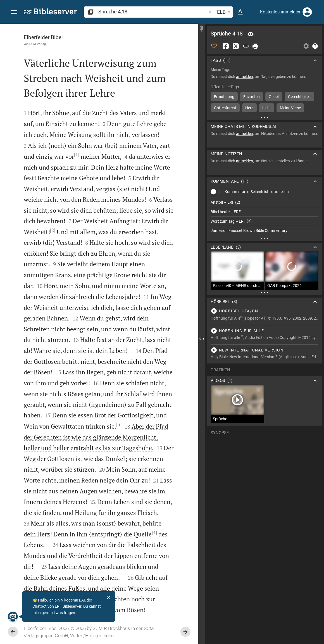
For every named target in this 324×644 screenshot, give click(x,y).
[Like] (214, 46)
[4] (154, 533)
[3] (119, 424)
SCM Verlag (38, 44)
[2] (53, 230)
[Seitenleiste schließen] (202, 339)
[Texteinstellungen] (240, 12)
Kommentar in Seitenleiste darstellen (257, 192)
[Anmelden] (307, 12)
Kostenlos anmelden (280, 12)
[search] (153, 12)
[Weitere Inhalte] (265, 117)
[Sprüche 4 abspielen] (265, 311)
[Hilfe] (315, 46)
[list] (265, 217)
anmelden (245, 77)
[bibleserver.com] (50, 12)
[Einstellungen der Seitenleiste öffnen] (306, 46)
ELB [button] (225, 12)
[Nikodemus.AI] (13, 617)
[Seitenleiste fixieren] (202, 29)
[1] (77, 155)
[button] (14, 12)
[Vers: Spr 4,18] (251, 34)
